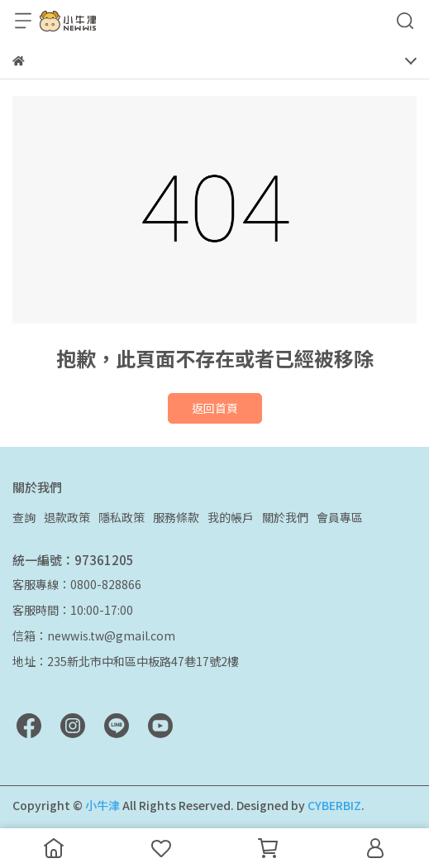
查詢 (24, 517)
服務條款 (176, 517)
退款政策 (67, 517)
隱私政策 (122, 517)
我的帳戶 (231, 517)
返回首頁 (215, 408)
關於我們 (285, 517)
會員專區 (340, 517)
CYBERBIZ (334, 805)
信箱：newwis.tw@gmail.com (94, 635)
